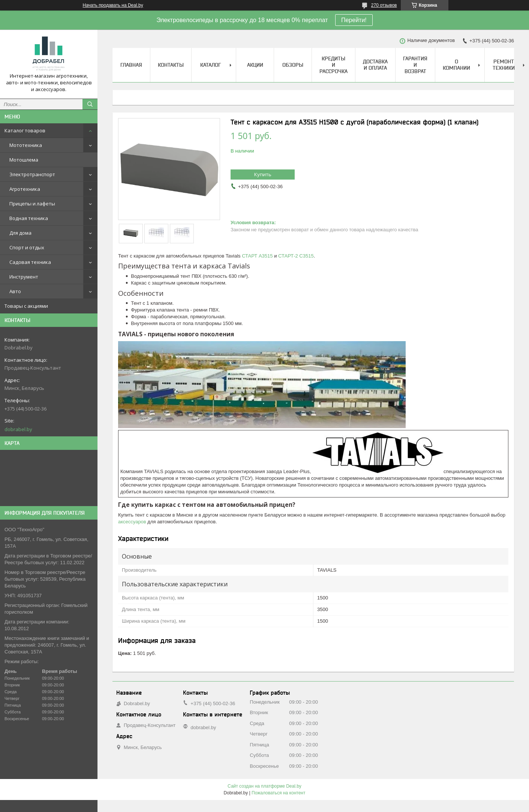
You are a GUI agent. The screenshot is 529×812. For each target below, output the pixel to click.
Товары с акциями (26, 306)
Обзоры (293, 65)
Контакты (171, 65)
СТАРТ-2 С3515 (296, 256)
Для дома (20, 233)
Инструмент (24, 277)
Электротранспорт (32, 174)
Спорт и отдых (27, 247)
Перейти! (354, 20)
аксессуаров (132, 522)
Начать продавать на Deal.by (113, 5)
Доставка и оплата (375, 65)
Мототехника (26, 145)
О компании (456, 65)
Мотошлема (24, 160)
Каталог (211, 65)
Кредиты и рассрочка (333, 65)
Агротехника (25, 189)
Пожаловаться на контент (278, 793)
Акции (255, 65)
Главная (131, 65)
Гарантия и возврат (415, 65)
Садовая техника (30, 262)
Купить (263, 174)
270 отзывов (384, 5)
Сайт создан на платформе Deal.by (264, 786)
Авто (15, 291)
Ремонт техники (504, 65)
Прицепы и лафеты (32, 204)
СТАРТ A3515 (257, 256)
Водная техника (29, 218)
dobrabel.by (18, 429)
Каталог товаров (25, 130)
